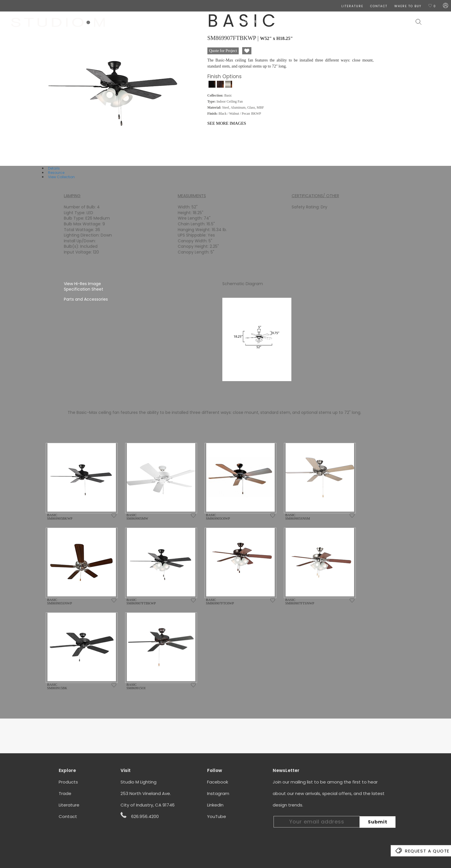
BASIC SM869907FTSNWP (300, 602)
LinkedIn (215, 805)
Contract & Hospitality (381, 22)
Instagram (218, 793)
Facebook (218, 782)
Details (54, 168)
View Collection (61, 177)
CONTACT (379, 6)
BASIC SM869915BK (57, 686)
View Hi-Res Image (82, 284)
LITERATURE (352, 6)
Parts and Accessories (86, 299)
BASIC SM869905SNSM (298, 517)
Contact (68, 816)
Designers (247, 22)
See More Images (227, 123)
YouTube (217, 816)
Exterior (335, 22)
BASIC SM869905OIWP (218, 517)
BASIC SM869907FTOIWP (220, 602)
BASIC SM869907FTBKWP (141, 602)
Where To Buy (408, 6)
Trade (65, 793)
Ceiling (274, 22)
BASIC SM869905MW (137, 517)
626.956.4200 (140, 816)
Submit (378, 822)
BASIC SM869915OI (136, 686)
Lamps (312, 22)
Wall (294, 22)
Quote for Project (223, 51)
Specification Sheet (84, 289)
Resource (56, 173)
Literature (69, 805)
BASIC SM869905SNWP (60, 602)
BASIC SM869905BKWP (60, 517)
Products (68, 782)
